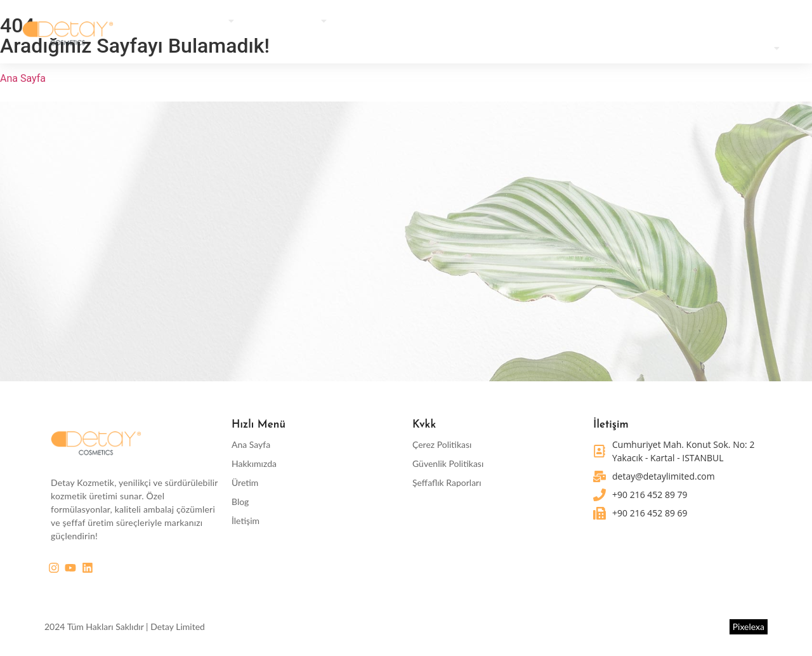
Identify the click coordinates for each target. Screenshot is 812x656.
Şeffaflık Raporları (447, 483)
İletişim (246, 521)
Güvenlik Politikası (448, 464)
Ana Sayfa (251, 445)
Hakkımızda (254, 464)
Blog (240, 502)
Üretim (245, 483)
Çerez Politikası (442, 445)
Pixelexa (749, 626)
